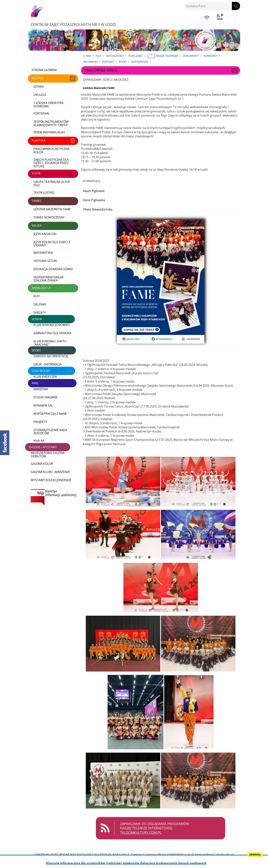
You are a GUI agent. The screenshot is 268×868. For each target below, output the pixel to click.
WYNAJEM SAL (43, 405)
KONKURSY (211, 56)
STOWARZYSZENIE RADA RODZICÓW (50, 432)
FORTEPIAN (41, 114)
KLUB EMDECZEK (45, 377)
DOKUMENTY (191, 56)
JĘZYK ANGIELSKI (45, 234)
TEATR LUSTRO (44, 193)
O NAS (87, 56)
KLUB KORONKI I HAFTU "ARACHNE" (50, 343)
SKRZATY (40, 313)
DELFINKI (40, 304)
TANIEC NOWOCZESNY (49, 217)
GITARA (39, 87)
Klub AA (39, 441)
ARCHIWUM (90, 62)
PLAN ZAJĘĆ (136, 56)
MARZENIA (41, 389)
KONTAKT (108, 62)
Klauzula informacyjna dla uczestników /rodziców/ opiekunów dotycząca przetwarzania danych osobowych (126, 863)
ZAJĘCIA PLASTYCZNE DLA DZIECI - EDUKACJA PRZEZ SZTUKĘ (51, 163)
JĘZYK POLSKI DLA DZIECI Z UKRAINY (52, 244)
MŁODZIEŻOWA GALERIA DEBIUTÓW (48, 455)
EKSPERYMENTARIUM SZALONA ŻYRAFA (48, 279)
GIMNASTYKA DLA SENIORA (52, 333)
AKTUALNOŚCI (115, 56)
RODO (123, 62)
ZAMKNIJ (255, 855)
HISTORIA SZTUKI (45, 261)
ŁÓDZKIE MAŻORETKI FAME (52, 209)
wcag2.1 (220, 17)
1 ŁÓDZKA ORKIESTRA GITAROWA (48, 105)
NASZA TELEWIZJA (163, 56)
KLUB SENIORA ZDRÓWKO (52, 325)
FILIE (99, 56)
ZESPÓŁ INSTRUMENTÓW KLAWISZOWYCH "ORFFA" (51, 123)
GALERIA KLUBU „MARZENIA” (51, 472)
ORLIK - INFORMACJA (48, 364)
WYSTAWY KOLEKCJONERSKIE (51, 480)
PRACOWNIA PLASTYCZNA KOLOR (51, 151)
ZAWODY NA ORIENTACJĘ (51, 356)
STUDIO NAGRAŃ (45, 397)
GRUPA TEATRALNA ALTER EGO (52, 183)
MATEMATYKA (43, 253)
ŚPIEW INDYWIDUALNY (49, 132)
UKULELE (40, 95)
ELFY (37, 296)
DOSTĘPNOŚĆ (140, 62)
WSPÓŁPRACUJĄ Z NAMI (50, 414)
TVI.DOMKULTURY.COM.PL (144, 832)
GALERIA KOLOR (42, 464)
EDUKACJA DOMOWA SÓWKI (53, 269)
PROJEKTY (40, 422)
